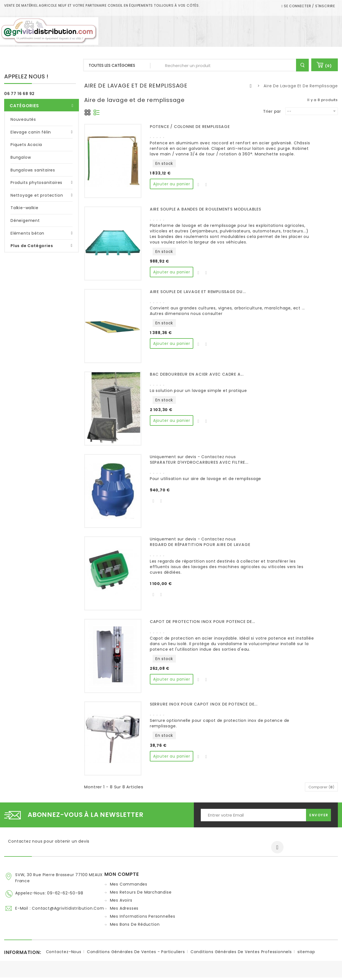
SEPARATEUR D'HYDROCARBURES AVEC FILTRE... (199, 462)
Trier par (272, 111)
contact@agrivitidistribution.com (68, 907)
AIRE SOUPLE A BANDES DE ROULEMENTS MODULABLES (205, 209)
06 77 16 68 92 (19, 94)
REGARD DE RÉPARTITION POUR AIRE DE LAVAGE (200, 545)
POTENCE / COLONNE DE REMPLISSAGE (190, 127)
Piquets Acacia (26, 142)
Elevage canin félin (31, 130)
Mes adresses (124, 908)
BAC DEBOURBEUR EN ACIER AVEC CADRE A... (197, 374)
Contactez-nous (64, 954)
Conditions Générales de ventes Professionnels (241, 954)
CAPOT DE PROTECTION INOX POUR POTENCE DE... (202, 622)
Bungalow (21, 155)
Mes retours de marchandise (141, 892)
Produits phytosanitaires (36, 180)
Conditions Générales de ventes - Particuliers (136, 954)
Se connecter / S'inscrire (309, 6)
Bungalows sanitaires (33, 168)
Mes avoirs (121, 900)
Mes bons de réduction (135, 924)
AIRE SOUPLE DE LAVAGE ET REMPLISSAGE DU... (198, 292)
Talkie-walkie (24, 205)
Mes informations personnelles (143, 916)
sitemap (306, 954)
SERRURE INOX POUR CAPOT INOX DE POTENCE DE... (204, 704)
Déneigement (25, 218)
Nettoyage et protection (37, 193)
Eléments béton (27, 231)
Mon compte (122, 874)
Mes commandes (129, 884)
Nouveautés (23, 117)
